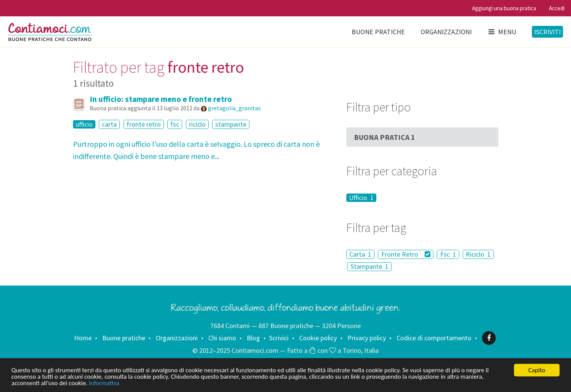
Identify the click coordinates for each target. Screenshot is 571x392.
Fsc (448, 254)
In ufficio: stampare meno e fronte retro (161, 99)
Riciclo (478, 254)
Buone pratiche (378, 32)
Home (83, 338)
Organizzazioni (446, 32)
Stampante (370, 267)
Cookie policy (318, 338)
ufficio (84, 124)
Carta (360, 254)
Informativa (104, 383)
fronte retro (144, 124)
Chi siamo (222, 338)
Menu (502, 32)
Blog (253, 338)
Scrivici (279, 338)
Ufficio (361, 198)
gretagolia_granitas (234, 108)
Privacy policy (367, 338)
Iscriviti (547, 32)
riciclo (197, 124)
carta (109, 124)
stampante (231, 124)
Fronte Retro (406, 254)
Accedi (557, 8)
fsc (175, 124)
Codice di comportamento (434, 338)
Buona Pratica (385, 137)
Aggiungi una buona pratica (504, 8)
